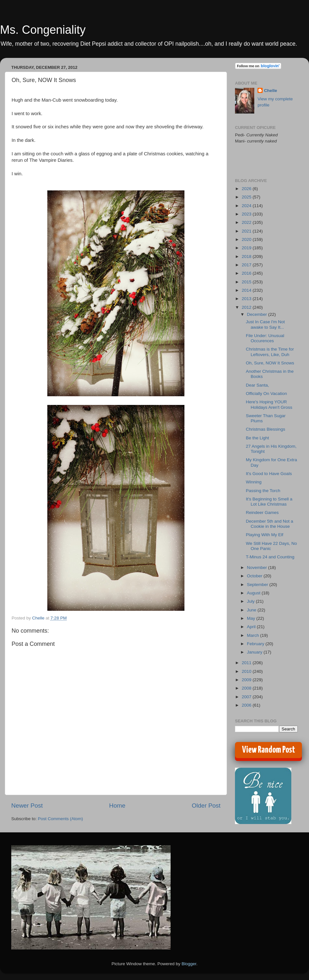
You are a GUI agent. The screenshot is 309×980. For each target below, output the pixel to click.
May (252, 618)
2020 (247, 239)
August (254, 593)
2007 (247, 697)
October (255, 576)
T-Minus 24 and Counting (270, 557)
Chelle (271, 91)
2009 (247, 680)
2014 (247, 290)
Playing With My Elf (265, 535)
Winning (254, 482)
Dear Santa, (257, 385)
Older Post (206, 806)
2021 (247, 231)
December (257, 314)
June (252, 610)
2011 (247, 663)
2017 (247, 265)
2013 (247, 299)
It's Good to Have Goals (269, 474)
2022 (247, 222)
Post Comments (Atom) (61, 819)
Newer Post (27, 806)
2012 (247, 307)
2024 (247, 206)
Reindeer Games (262, 513)
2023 (247, 214)
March (253, 635)
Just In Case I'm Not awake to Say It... (265, 324)
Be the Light (257, 438)
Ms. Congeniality (43, 30)
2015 (247, 282)
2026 (247, 189)
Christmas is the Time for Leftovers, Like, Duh (270, 352)
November (257, 568)
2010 (247, 671)
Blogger (189, 964)
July (251, 601)
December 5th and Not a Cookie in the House (270, 524)
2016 (247, 273)
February (256, 644)
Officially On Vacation (267, 394)
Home (117, 806)
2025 (247, 197)
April (252, 627)
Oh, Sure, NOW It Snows (270, 363)
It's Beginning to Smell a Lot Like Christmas (269, 502)
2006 (247, 705)
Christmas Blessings (266, 429)
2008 (247, 688)
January (255, 652)
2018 (247, 256)
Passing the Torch (263, 491)
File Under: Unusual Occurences (265, 338)
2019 (247, 248)
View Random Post (269, 750)
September (258, 585)
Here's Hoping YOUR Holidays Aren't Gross (269, 404)
